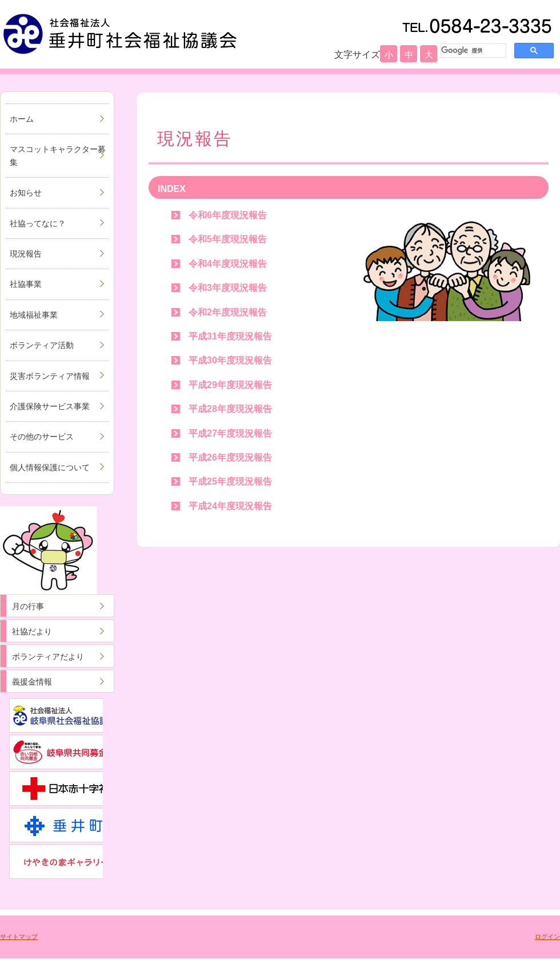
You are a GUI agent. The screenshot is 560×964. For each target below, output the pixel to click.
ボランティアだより (48, 657)
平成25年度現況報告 (230, 481)
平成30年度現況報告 (230, 360)
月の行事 (28, 606)
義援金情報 (32, 682)
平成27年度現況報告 (230, 433)
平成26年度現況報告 (230, 457)
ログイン (547, 937)
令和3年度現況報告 (228, 288)
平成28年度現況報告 (230, 409)
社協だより (32, 631)
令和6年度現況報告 (228, 215)
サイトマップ (19, 937)
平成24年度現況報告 (230, 506)
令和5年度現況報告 (228, 239)
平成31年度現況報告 (230, 336)
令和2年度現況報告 (228, 312)
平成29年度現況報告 (230, 385)
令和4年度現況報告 (228, 264)
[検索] (472, 50)
